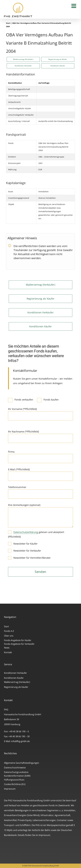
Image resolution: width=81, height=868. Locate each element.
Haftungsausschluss (14, 780)
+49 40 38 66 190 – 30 (19, 736)
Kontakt (8, 652)
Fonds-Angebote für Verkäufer (19, 644)
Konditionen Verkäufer (15, 673)
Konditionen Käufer (14, 678)
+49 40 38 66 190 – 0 (19, 731)
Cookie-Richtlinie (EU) (15, 784)
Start (8, 23)
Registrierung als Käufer (16, 687)
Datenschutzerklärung (26, 532)
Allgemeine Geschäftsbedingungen (22, 763)
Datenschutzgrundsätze (16, 772)
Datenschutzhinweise (15, 768)
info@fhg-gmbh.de (20, 741)
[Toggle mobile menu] (74, 6)
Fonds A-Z (9, 631)
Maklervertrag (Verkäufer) (17, 682)
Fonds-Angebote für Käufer (18, 640)
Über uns (9, 636)
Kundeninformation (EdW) (17, 776)
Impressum (10, 789)
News (7, 648)
